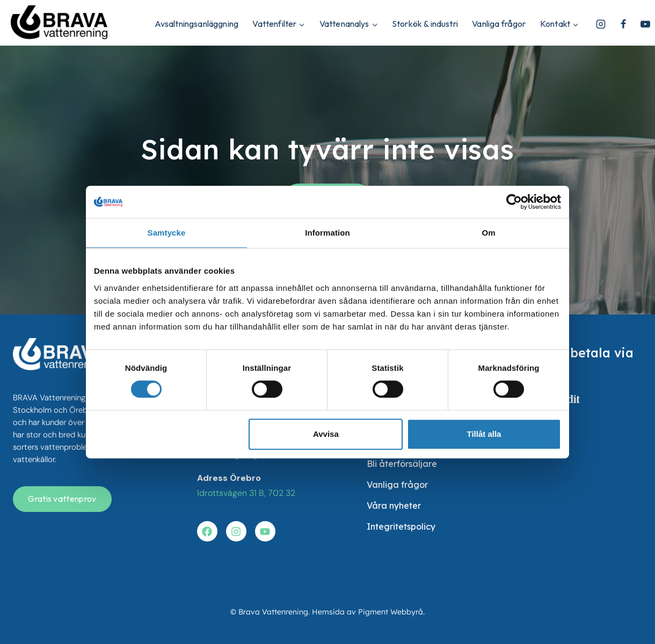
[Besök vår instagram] (236, 531)
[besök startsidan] (59, 354)
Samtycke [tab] (167, 233)
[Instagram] (601, 24)
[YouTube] (645, 24)
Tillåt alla (484, 434)
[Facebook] (623, 24)
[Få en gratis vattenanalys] (62, 499)
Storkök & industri (425, 24)
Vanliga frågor (499, 24)
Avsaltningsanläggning (196, 24)
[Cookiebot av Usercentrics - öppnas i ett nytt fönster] (514, 202)
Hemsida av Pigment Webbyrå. (368, 612)
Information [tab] (327, 233)
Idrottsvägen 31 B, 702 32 (246, 493)
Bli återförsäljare (402, 464)
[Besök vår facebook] (207, 531)
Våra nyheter (394, 506)
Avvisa (326, 434)
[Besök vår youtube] (265, 531)
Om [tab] (488, 233)
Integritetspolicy (401, 526)
